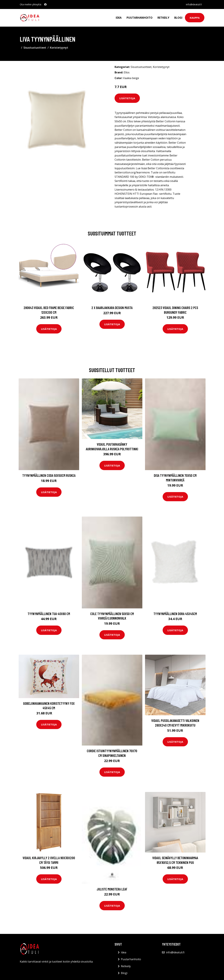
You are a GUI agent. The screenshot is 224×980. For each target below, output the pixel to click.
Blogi (178, 18)
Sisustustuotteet (35, 48)
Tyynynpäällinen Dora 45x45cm (175, 614)
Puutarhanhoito (140, 18)
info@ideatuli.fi (194, 4)
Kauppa (195, 18)
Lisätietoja (127, 98)
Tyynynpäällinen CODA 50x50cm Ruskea (49, 475)
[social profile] (45, 4)
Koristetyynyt (59, 48)
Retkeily (163, 18)
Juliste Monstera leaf (112, 889)
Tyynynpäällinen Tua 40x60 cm (49, 614)
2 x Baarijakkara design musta (112, 308)
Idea (119, 18)
